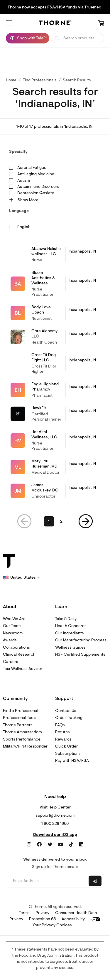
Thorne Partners (18, 725)
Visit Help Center (55, 807)
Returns (62, 732)
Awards (10, 640)
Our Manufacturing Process (81, 640)
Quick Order (66, 746)
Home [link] (11, 80)
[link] (55, 254)
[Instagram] (29, 845)
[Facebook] (39, 845)
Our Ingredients (70, 633)
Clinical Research (19, 654)
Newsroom (13, 633)
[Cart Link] (101, 24)
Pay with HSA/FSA (72, 761)
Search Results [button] (77, 80)
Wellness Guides (70, 647)
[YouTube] (61, 845)
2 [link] (61, 521)
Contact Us (66, 711)
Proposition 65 (42, 919)
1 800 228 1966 (55, 824)
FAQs (60, 725)
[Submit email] (95, 881)
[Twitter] (50, 845)
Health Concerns (71, 626)
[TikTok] (71, 845)
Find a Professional (21, 711)
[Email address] (47, 881)
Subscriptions (68, 754)
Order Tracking (69, 718)
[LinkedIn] (81, 845)
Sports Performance (22, 739)
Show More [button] (24, 200)
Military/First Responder (25, 746)
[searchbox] (78, 38)
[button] (9, 23)
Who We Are (14, 619)
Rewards (63, 739)
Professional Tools (20, 718)
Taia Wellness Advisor (23, 669)
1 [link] (49, 521)
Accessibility (73, 919)
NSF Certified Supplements (80, 654)
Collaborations (16, 647)
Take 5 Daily (66, 619)
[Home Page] (55, 24)
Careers (11, 662)
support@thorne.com (55, 815)
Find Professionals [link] (40, 80)
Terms (24, 913)
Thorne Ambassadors (22, 732)
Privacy (42, 913)
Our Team (12, 626)
